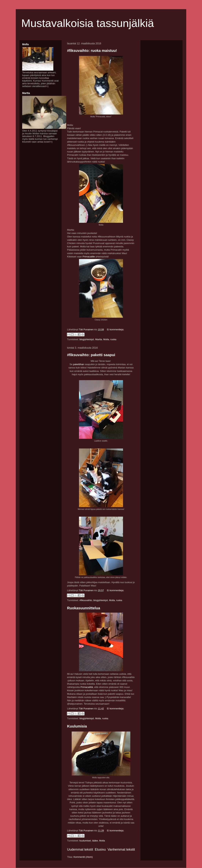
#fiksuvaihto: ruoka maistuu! (92, 51)
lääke (95, 841)
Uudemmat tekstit (80, 849)
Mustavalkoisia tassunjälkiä (88, 23)
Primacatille (89, 257)
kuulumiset (85, 841)
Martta (99, 339)
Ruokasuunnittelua (84, 608)
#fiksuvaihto (86, 600)
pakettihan (79, 364)
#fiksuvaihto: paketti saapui (91, 355)
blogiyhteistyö (87, 339)
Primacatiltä (87, 687)
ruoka (113, 339)
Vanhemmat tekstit (121, 849)
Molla (106, 339)
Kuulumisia (77, 726)
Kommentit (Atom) (83, 857)
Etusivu (100, 849)
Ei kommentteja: (115, 329)
